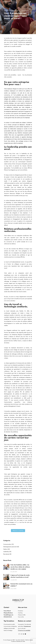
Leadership (25, 11)
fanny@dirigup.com (8, 615)
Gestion (5, 549)
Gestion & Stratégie (8, 630)
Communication (7, 544)
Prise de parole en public (9, 624)
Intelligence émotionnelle (9, 628)
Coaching (20, 613)
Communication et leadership (10, 626)
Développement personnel (12, 11)
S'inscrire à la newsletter (24, 630)
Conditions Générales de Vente (18, 641)
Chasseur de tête (22, 615)
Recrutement (6, 554)
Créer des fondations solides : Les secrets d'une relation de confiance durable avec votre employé (20, 567)
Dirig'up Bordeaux (8, 613)
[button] (30, 2)
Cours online (21, 617)
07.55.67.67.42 (8, 617)
